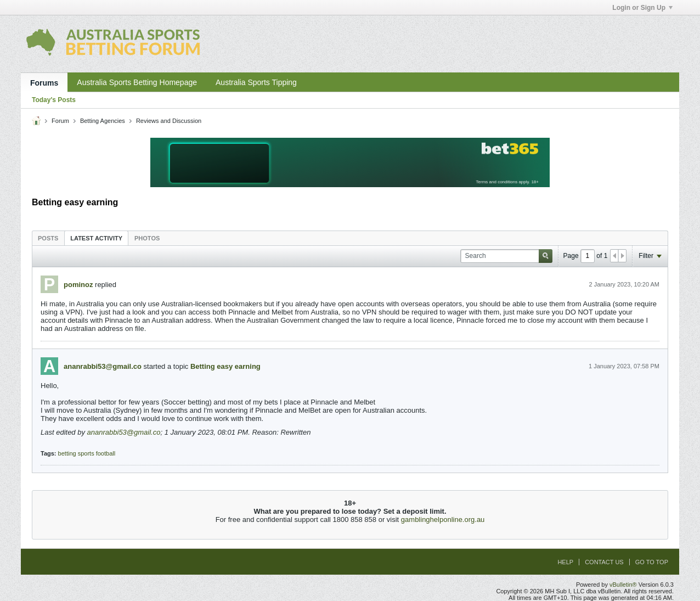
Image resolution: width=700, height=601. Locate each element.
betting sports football (87, 453)
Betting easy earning (225, 366)
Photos (147, 238)
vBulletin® (623, 585)
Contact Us (604, 562)
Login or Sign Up (642, 8)
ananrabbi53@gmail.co (103, 366)
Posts (48, 238)
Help (565, 562)
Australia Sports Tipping (256, 82)
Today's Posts (54, 100)
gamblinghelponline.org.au (443, 519)
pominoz (78, 285)
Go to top (652, 562)
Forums (44, 83)
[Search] (506, 256)
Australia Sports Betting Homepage (137, 82)
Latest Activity (96, 238)
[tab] (48, 238)
